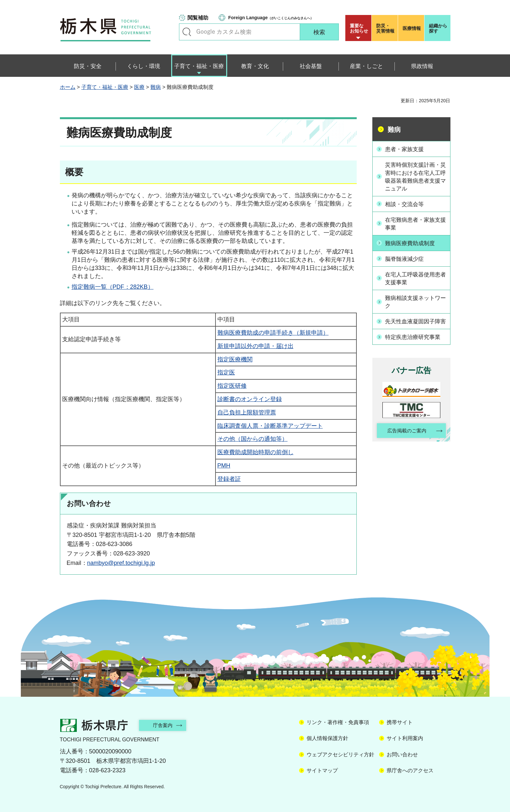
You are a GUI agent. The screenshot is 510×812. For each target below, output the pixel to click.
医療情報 (412, 28)
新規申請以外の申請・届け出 (255, 346)
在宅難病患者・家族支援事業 (415, 224)
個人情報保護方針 (327, 738)
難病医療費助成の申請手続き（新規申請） (273, 333)
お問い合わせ (402, 755)
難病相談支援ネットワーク (415, 302)
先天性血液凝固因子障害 (415, 325)
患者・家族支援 (406, 149)
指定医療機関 (235, 359)
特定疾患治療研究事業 (415, 344)
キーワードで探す (187, 32)
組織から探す (438, 28)
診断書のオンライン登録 (250, 399)
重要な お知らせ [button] (359, 28)
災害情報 (386, 28)
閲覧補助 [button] (198, 18)
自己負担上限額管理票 (247, 413)
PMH (224, 466)
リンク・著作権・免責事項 (338, 722)
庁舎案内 (166, 725)
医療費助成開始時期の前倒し (255, 452)
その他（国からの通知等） (253, 439)
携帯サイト (400, 722)
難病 (156, 87)
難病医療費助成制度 (412, 243)
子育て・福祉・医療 (105, 87)
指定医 (226, 372)
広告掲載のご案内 (406, 439)
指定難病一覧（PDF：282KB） (113, 287)
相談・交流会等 (406, 204)
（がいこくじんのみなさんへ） (271, 18)
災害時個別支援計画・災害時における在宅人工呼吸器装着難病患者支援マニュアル (415, 177)
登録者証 (229, 479)
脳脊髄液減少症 (406, 259)
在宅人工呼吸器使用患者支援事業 (415, 278)
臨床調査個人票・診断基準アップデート (270, 426)
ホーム (68, 87)
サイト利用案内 (405, 738)
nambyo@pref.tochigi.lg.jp (121, 563)
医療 (139, 87)
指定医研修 (232, 386)
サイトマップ (322, 770)
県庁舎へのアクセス (410, 770)
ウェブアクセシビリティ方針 (340, 755)
